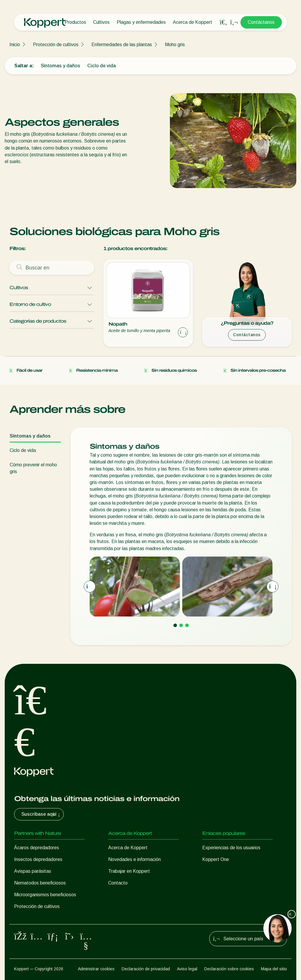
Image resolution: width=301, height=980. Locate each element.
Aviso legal (187, 969)
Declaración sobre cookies (229, 969)
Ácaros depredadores (37, 848)
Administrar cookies (96, 969)
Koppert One (216, 859)
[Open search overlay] (223, 22)
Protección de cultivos (56, 45)
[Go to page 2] (181, 625)
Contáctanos (261, 22)
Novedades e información (134, 859)
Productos (75, 22)
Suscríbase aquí (41, 814)
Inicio (15, 45)
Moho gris (175, 45)
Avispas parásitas (33, 871)
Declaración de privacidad (146, 969)
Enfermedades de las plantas (122, 45)
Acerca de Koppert (193, 22)
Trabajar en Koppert (129, 871)
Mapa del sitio (274, 969)
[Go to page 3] (187, 625)
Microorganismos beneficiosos (45, 895)
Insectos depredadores (38, 859)
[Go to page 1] (175, 625)
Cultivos (101, 22)
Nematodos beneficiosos (40, 883)
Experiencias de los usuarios (231, 848)
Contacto (118, 883)
